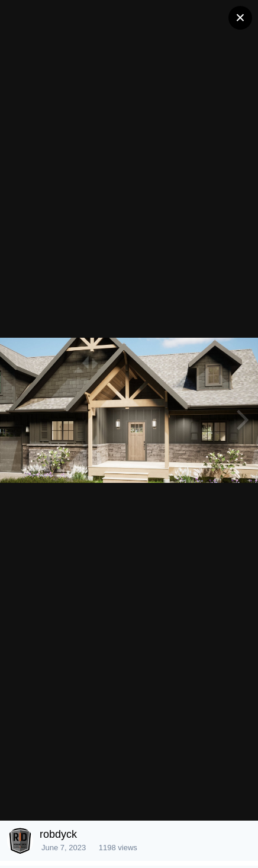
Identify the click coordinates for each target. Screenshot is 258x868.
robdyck (58, 834)
